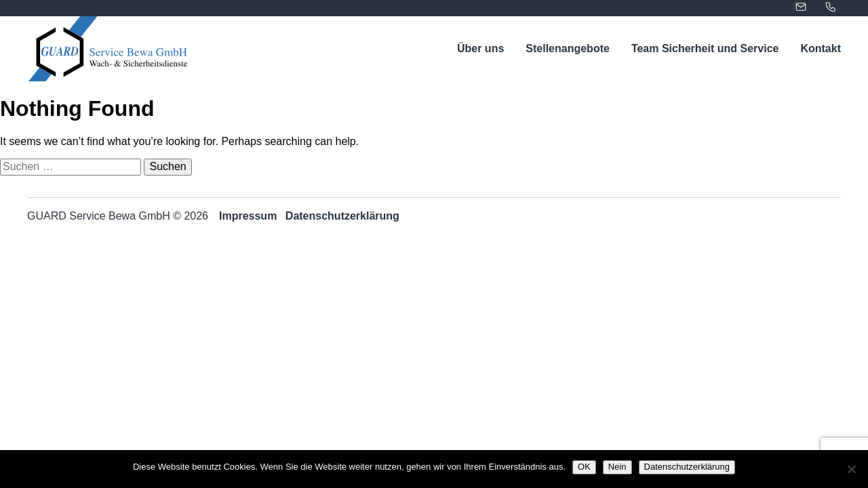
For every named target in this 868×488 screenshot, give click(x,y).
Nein (617, 467)
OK (584, 467)
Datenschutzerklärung (342, 216)
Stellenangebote (568, 48)
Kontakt (821, 48)
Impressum (248, 216)
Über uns (480, 48)
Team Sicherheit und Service (705, 48)
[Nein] (851, 469)
